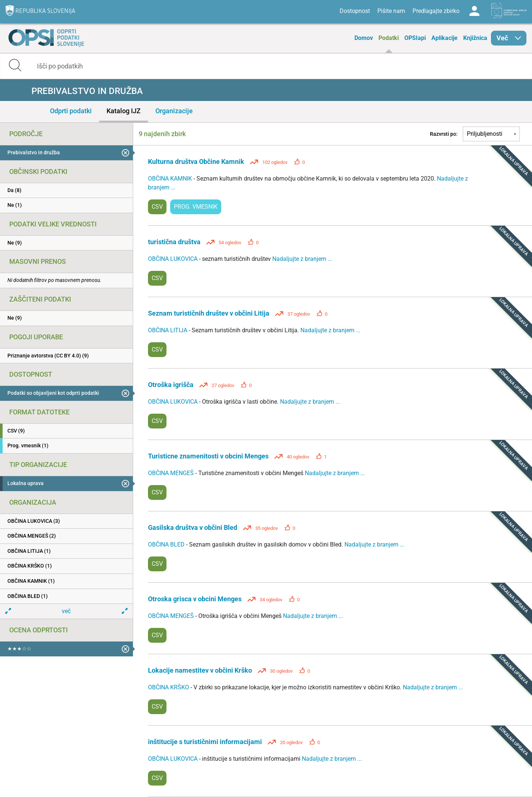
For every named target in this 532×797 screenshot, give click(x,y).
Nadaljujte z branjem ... (302, 259)
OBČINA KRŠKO (169, 687)
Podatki (389, 38)
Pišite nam (391, 11)
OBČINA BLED (167, 544)
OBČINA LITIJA (168, 330)
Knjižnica (475, 38)
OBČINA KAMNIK (171, 179)
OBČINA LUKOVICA (174, 259)
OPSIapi (415, 38)
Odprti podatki (71, 111)
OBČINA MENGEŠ (172, 473)
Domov (364, 38)
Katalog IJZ (124, 111)
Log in (474, 11)
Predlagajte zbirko (436, 11)
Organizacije (174, 111)
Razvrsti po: (444, 134)
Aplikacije (445, 38)
